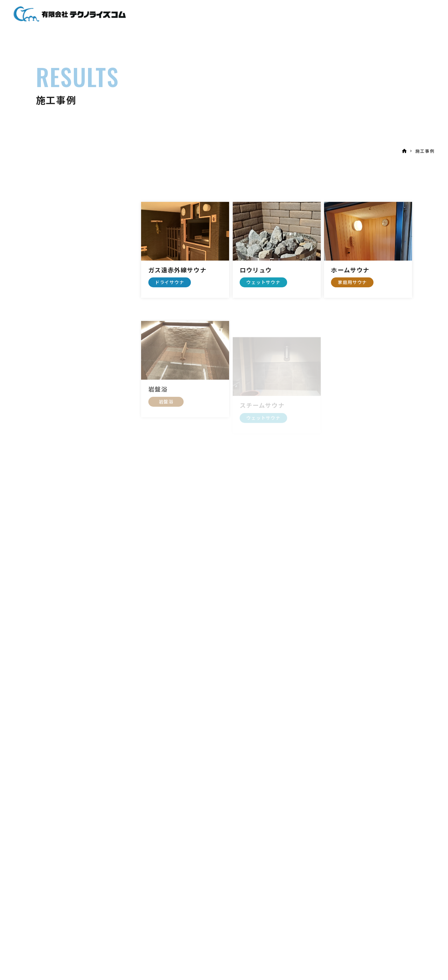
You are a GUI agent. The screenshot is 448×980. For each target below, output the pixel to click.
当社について (188, 15)
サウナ (222, 15)
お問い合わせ (356, 15)
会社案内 (318, 15)
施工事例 (287, 15)
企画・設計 (253, 15)
